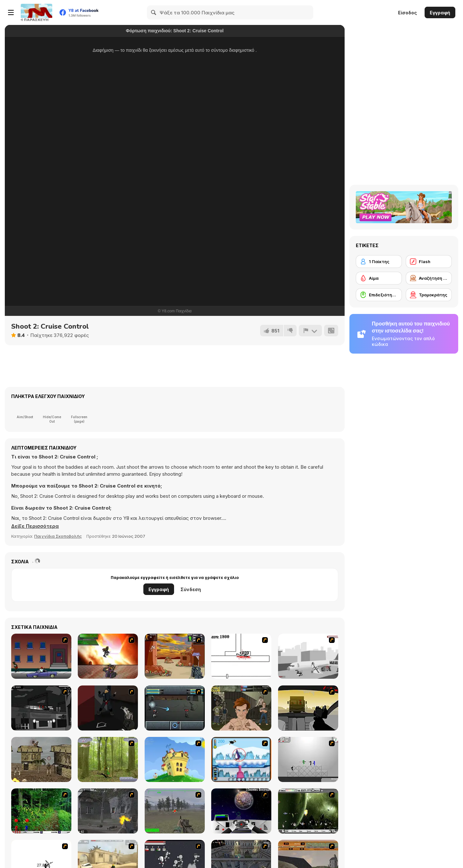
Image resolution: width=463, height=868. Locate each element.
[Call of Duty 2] (108, 811)
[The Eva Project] (308, 811)
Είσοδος (407, 13)
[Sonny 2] (175, 708)
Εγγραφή (440, 13)
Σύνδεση (191, 589)
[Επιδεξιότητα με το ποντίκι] (379, 295)
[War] (41, 759)
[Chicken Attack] (175, 759)
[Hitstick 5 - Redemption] (108, 708)
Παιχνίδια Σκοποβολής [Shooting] (58, 536)
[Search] (154, 12)
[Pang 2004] (41, 811)
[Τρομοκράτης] (429, 295)
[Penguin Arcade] (241, 759)
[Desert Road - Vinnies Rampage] (308, 708)
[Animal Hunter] (108, 759)
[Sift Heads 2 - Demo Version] (308, 656)
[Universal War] (241, 811)
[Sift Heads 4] (41, 708)
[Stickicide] (241, 656)
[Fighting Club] (241, 708)
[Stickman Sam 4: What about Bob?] (308, 759)
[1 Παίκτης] (379, 262)
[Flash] (429, 262)
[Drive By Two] (41, 656)
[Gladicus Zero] (108, 656)
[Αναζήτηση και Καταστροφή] (429, 278)
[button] (35, 526)
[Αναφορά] (310, 331)
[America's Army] (175, 811)
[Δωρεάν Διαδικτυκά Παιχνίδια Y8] (36, 12)
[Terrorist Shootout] (175, 656)
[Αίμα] (379, 278)
